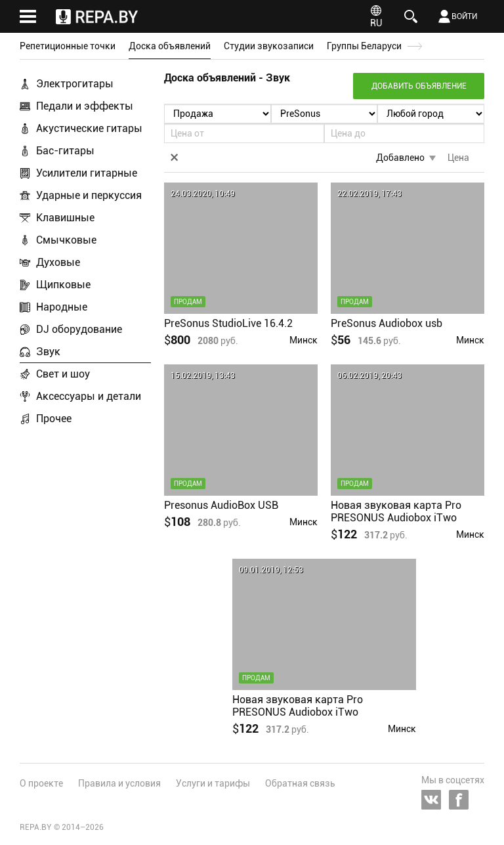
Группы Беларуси (364, 46)
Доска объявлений (170, 46)
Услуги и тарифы (213, 783)
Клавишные (65, 218)
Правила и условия (119, 783)
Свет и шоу (63, 374)
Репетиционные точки (68, 46)
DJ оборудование (79, 329)
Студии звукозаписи (269, 46)
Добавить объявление (419, 86)
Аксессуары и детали (89, 396)
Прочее (54, 419)
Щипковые (63, 285)
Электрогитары (75, 84)
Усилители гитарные (87, 173)
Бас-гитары (65, 151)
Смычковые (66, 240)
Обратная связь (300, 783)
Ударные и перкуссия (89, 195)
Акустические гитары (89, 128)
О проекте (41, 783)
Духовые (58, 262)
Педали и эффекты (85, 106)
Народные (62, 307)
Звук (48, 352)
